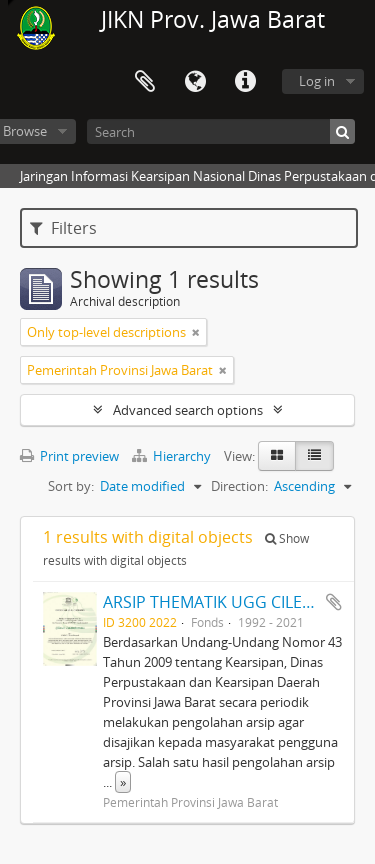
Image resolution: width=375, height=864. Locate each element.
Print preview (69, 456)
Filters (63, 228)
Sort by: (71, 486)
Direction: (239, 486)
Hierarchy (173, 456)
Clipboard (145, 82)
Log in (317, 81)
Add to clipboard (334, 602)
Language (195, 82)
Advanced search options (188, 410)
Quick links (245, 82)
